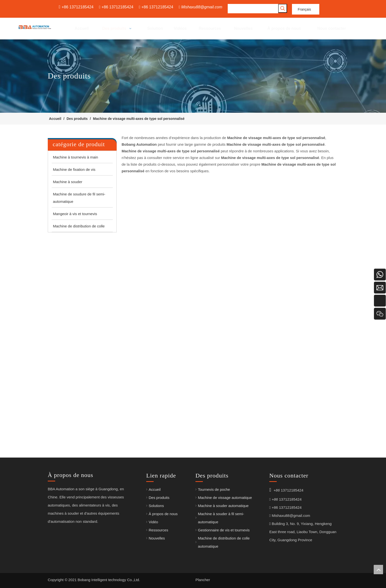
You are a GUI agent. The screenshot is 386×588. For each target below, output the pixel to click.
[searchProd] (253, 9)
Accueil (155, 489)
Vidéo (153, 522)
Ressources (158, 530)
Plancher (203, 580)
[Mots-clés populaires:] (283, 8)
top (378, 570)
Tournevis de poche (214, 489)
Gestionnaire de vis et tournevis (224, 530)
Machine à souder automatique (223, 506)
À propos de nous (163, 514)
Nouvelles (157, 538)
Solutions (156, 506)
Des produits (159, 498)
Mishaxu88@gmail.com (202, 7)
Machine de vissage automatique (225, 498)
